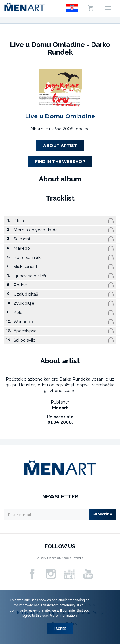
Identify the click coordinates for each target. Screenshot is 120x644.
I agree (60, 629)
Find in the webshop (60, 162)
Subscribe (102, 514)
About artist (60, 146)
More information (63, 616)
